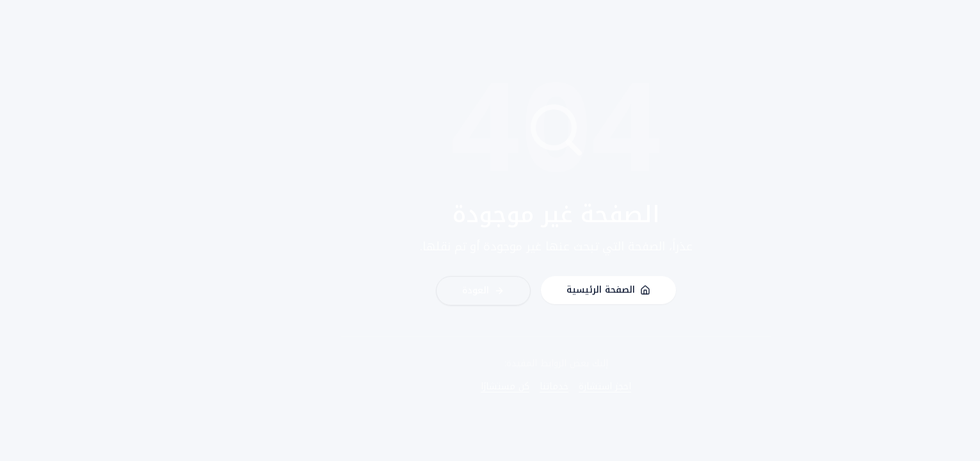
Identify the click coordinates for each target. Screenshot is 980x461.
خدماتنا (488, 387)
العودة (417, 292)
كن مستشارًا (439, 387)
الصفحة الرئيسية (542, 292)
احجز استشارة (539, 387)
